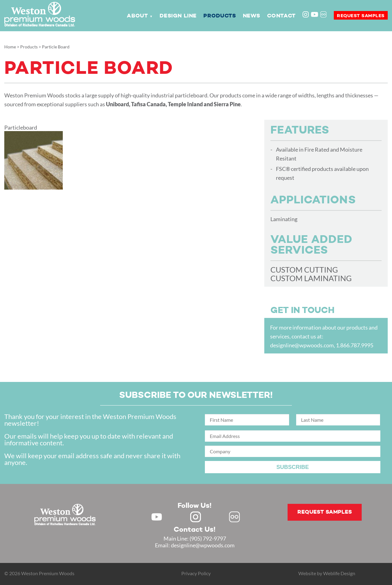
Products (220, 16)
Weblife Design (339, 573)
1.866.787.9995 (355, 345)
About (137, 16)
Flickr (324, 15)
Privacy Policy (196, 573)
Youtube (315, 14)
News (251, 16)
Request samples (361, 16)
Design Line (178, 16)
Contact (281, 16)
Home (10, 47)
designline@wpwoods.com (302, 345)
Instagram (306, 15)
